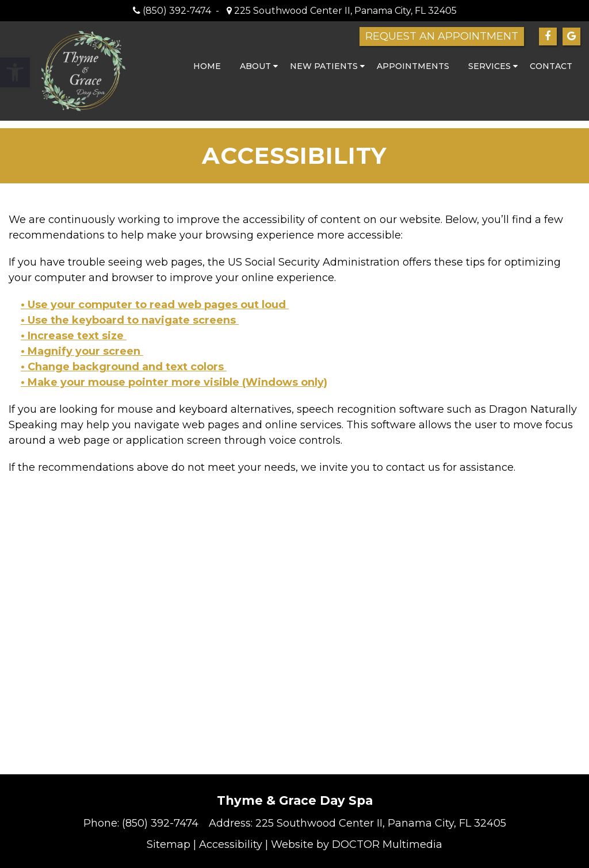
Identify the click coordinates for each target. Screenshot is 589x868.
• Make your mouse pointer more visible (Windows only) (174, 382)
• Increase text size (74, 336)
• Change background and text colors (124, 367)
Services (489, 66)
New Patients (324, 66)
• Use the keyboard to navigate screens (130, 320)
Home (207, 66)
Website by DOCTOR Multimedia (357, 844)
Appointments (413, 66)
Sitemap (169, 844)
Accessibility (231, 844)
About (255, 66)
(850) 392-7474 (177, 11)
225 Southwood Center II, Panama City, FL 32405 (344, 11)
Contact (551, 66)
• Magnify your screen (82, 351)
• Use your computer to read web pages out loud (155, 305)
